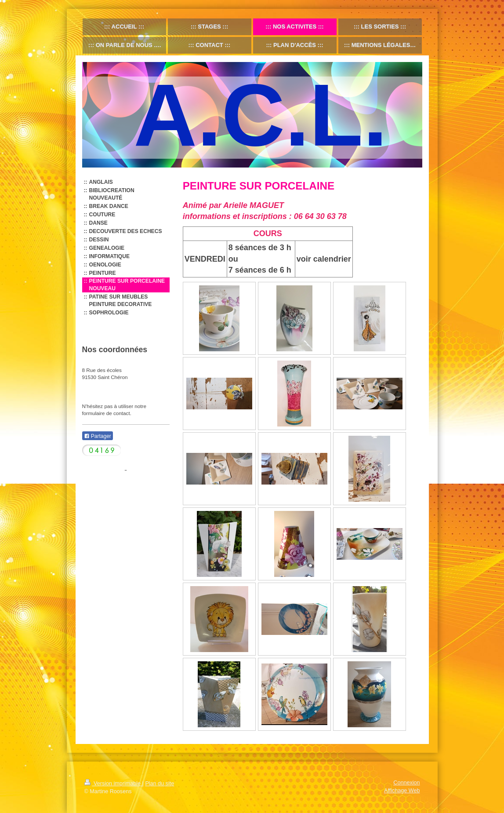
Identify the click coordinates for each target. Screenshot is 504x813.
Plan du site (160, 784)
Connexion (406, 783)
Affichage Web (402, 791)
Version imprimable (113, 784)
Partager (98, 436)
